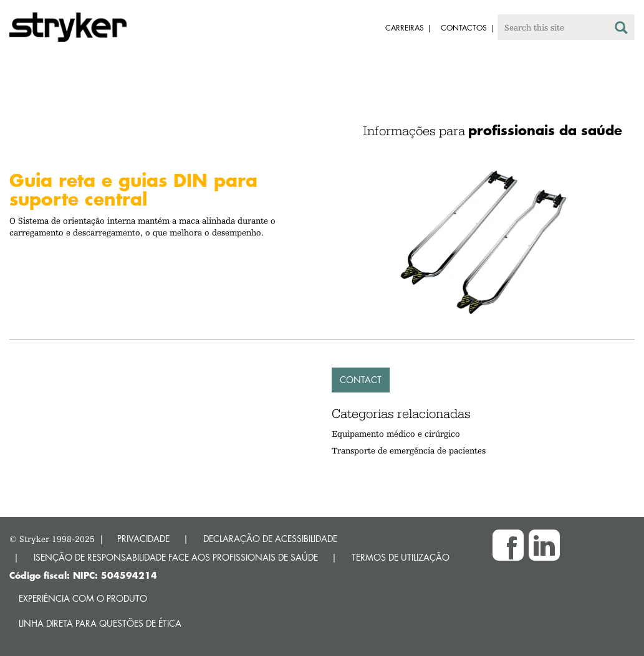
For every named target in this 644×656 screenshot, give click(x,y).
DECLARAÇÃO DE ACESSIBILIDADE (270, 539)
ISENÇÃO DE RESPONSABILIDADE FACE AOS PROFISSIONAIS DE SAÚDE (176, 557)
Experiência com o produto (83, 598)
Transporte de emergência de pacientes (409, 450)
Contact (361, 380)
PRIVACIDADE (143, 539)
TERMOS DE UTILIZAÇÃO (401, 557)
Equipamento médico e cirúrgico (396, 434)
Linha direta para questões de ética (100, 623)
